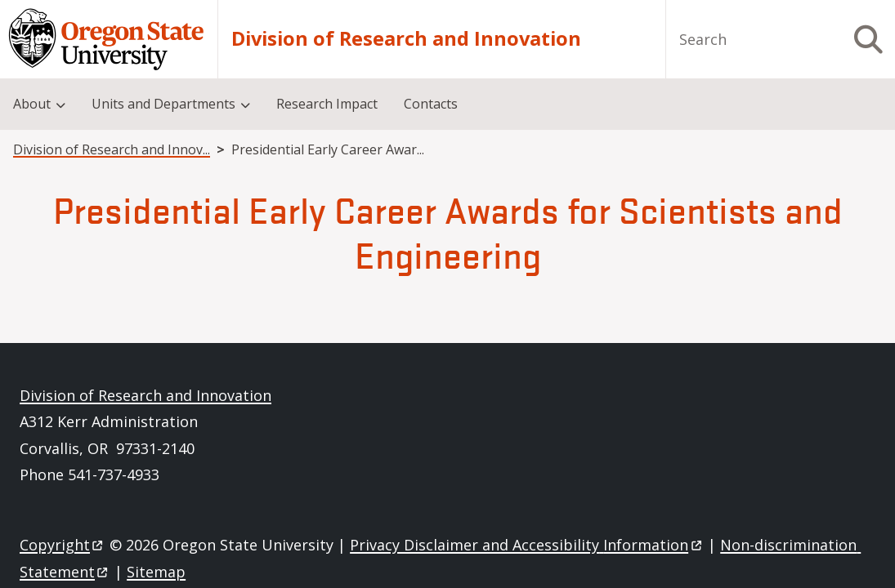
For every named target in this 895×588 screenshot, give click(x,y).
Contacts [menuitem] (431, 104)
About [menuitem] (32, 104)
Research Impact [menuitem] (327, 104)
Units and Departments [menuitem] (163, 104)
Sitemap (156, 572)
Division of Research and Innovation (406, 39)
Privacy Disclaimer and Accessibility (527, 545)
